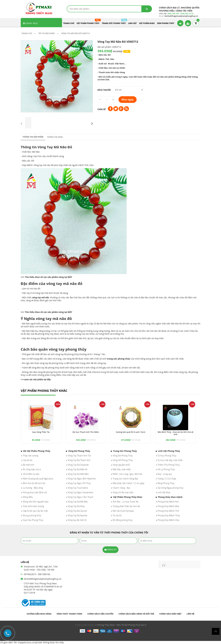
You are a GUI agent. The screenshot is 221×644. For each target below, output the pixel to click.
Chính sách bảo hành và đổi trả (136, 614)
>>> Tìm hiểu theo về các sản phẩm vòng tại (44, 277)
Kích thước (104, 90)
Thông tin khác (55, 137)
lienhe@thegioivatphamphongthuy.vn (43, 579)
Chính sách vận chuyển (100, 614)
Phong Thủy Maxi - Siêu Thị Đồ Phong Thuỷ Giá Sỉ (122, 625)
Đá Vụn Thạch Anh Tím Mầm (86, 432)
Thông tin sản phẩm (33, 137)
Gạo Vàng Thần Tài (41, 432)
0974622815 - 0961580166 (37, 574)
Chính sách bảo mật (170, 614)
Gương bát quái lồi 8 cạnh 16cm (131, 432)
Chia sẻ (102, 109)
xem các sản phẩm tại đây (38, 379)
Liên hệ (190, 614)
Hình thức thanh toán (69, 614)
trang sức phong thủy (118, 359)
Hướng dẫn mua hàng (39, 614)
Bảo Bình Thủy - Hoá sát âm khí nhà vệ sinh (176, 433)
